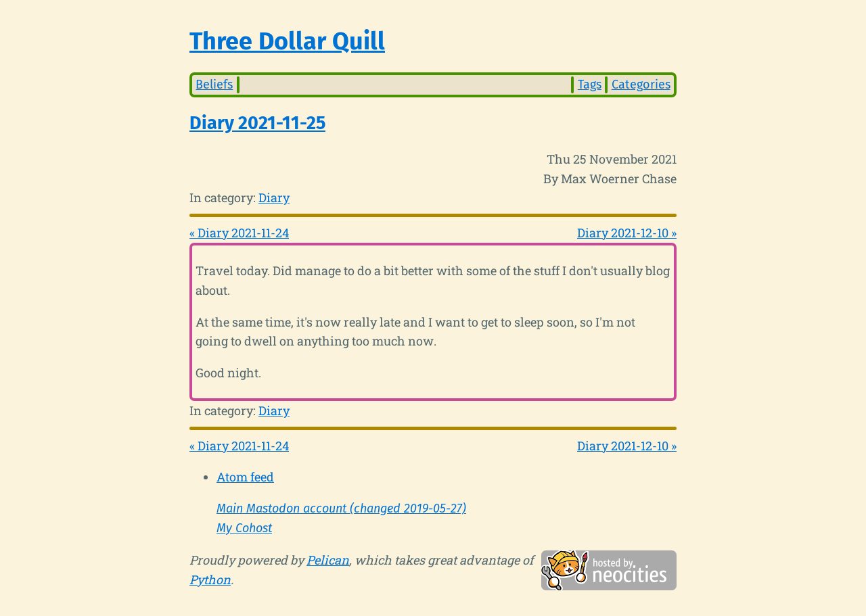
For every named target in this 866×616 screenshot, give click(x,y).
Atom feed (245, 477)
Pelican (328, 560)
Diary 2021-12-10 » (627, 233)
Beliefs (214, 85)
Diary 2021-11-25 (257, 123)
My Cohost (244, 528)
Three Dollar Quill (287, 41)
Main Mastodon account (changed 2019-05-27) (341, 508)
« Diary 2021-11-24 (239, 233)
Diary (274, 197)
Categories (641, 85)
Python (210, 579)
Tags (590, 85)
